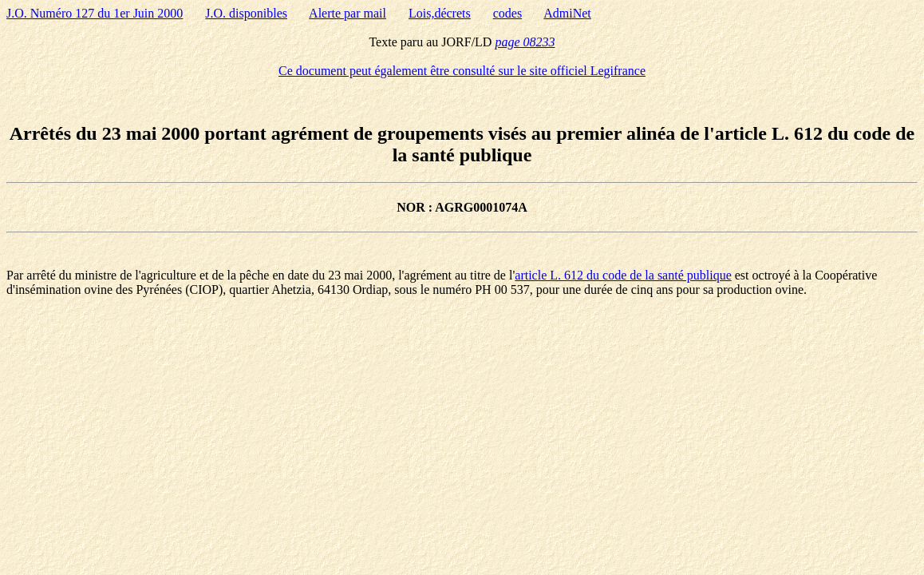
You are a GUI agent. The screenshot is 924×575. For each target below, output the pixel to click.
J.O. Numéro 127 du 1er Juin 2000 (95, 13)
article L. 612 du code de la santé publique (623, 275)
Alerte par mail (347, 13)
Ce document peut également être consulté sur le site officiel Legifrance (462, 71)
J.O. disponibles (246, 13)
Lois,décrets (440, 13)
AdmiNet (567, 13)
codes (507, 13)
